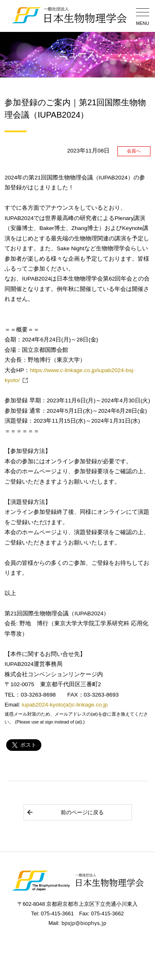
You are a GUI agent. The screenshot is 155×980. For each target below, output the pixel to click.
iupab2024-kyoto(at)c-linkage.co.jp (65, 705)
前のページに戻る (65, 812)
